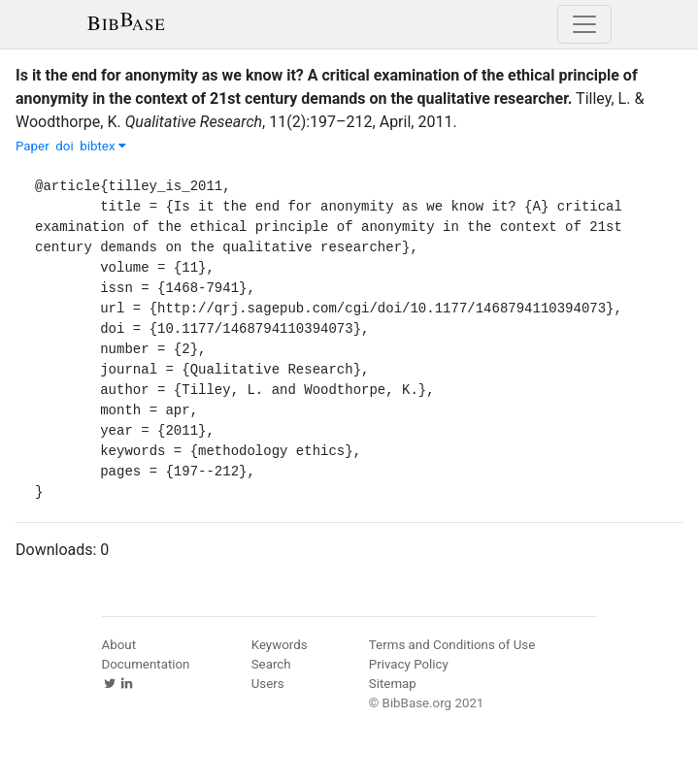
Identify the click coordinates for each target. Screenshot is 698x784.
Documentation (146, 664)
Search (271, 664)
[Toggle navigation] (584, 24)
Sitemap (393, 684)
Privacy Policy (409, 664)
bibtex (103, 146)
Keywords (280, 645)
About (119, 645)
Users (268, 684)
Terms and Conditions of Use (452, 645)
